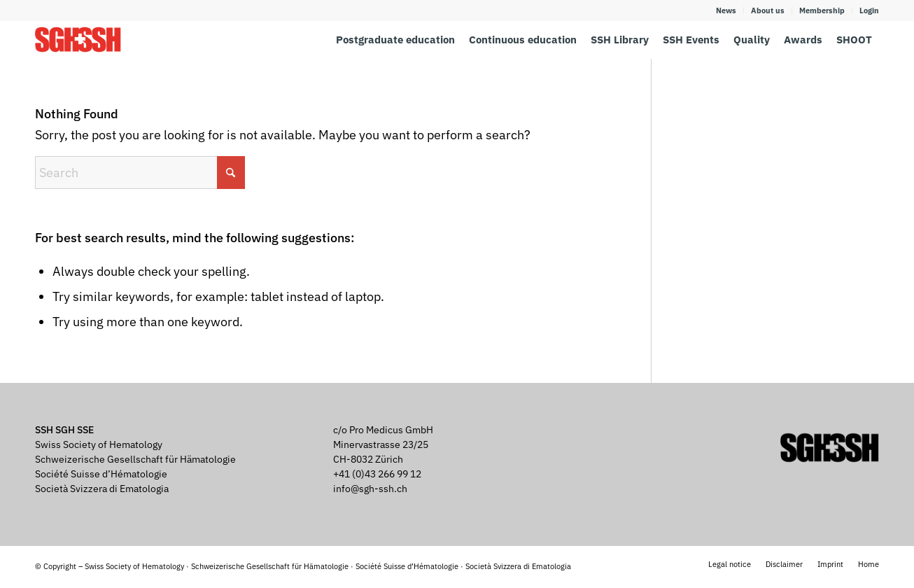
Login (869, 10)
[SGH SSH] (78, 40)
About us (768, 10)
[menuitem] (726, 10)
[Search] (140, 173)
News (726, 10)
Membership (822, 10)
